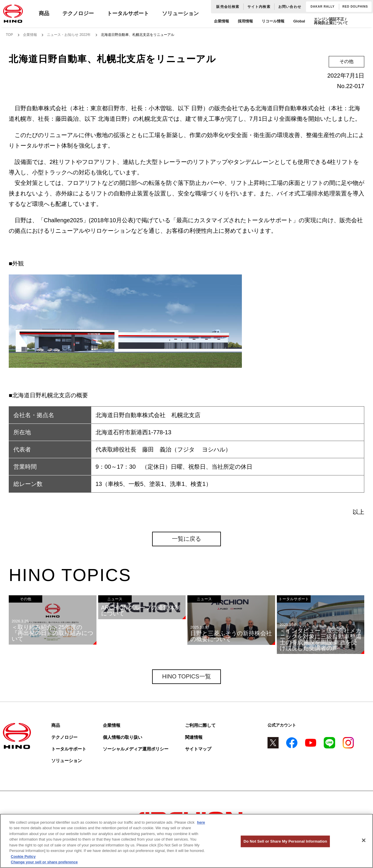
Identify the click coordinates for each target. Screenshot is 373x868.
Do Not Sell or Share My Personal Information (285, 841)
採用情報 (245, 21)
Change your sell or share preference (44, 862)
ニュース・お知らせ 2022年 (69, 35)
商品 (44, 13)
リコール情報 (273, 21)
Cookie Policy (23, 856)
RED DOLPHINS (355, 7)
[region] (186, 841)
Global (299, 21)
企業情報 (221, 21)
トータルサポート (128, 13)
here (201, 822)
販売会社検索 (228, 7)
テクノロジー (78, 13)
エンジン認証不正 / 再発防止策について (331, 21)
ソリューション (180, 13)
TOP (9, 35)
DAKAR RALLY (323, 7)
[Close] (364, 840)
